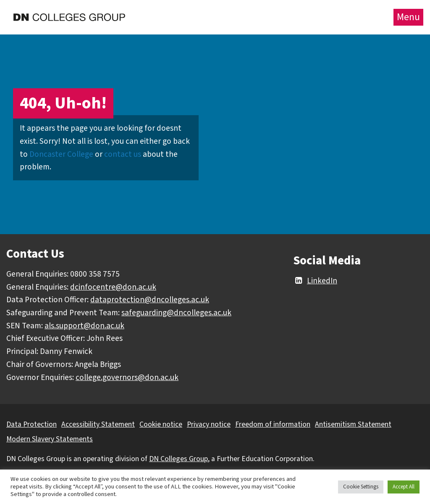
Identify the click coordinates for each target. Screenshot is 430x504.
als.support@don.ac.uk (84, 326)
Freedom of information (273, 424)
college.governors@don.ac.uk (127, 377)
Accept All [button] (404, 487)
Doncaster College (61, 154)
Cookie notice (161, 424)
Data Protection (31, 424)
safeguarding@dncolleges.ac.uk (176, 313)
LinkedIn (315, 281)
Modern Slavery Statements (50, 439)
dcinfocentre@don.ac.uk (113, 287)
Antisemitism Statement (353, 424)
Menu (408, 17)
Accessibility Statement (98, 424)
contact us (123, 154)
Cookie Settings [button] (361, 487)
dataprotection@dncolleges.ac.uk (150, 300)
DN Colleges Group (178, 459)
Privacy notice (209, 424)
